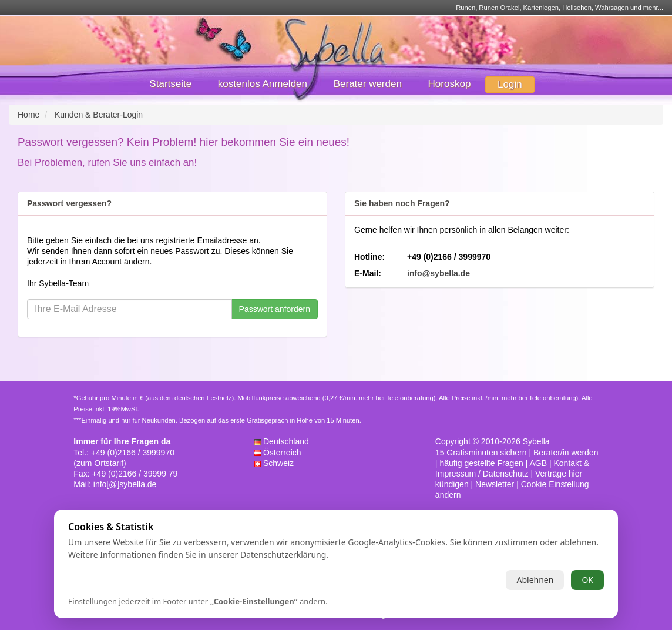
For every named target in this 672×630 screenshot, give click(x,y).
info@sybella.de (439, 273)
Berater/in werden (566, 453)
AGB (538, 463)
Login (510, 84)
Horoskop (450, 84)
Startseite (170, 84)
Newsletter (495, 484)
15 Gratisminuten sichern (481, 453)
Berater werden (368, 84)
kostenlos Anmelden (263, 84)
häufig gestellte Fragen (481, 463)
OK (587, 580)
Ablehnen (535, 580)
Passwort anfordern (275, 309)
